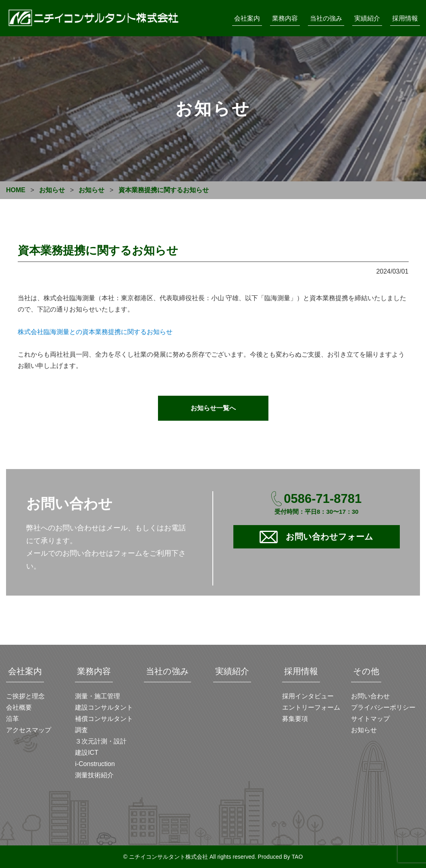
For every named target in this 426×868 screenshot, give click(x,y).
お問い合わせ (370, 696)
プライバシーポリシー (383, 707)
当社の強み (326, 18)
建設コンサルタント (104, 707)
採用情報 (405, 18)
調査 (81, 730)
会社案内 (247, 18)
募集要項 (295, 719)
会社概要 (19, 707)
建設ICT (87, 753)
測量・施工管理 (98, 696)
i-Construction (95, 764)
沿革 (12, 719)
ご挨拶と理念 (25, 696)
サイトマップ (370, 719)
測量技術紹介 (94, 775)
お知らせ (364, 730)
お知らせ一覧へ (213, 408)
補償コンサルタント (104, 719)
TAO (297, 857)
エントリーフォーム (311, 707)
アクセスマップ (29, 730)
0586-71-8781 (323, 499)
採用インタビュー (308, 696)
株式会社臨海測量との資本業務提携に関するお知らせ (95, 332)
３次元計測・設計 (101, 741)
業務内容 (285, 18)
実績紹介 (367, 18)
